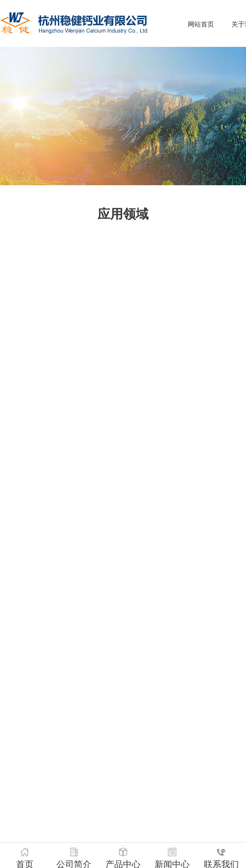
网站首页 (201, 24)
